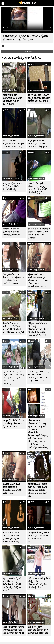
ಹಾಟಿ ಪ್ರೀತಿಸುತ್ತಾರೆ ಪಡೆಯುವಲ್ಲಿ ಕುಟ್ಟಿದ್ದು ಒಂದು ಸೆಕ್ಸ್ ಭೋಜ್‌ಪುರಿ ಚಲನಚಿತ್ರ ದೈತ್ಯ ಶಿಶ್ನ (38, 188)
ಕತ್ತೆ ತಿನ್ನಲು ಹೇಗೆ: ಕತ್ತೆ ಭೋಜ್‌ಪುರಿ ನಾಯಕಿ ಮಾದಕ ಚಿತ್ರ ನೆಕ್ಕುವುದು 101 (39, 144)
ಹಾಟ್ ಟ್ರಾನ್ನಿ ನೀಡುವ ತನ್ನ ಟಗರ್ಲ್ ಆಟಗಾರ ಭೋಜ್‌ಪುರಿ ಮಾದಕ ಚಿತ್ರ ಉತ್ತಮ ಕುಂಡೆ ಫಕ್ (38, 376)
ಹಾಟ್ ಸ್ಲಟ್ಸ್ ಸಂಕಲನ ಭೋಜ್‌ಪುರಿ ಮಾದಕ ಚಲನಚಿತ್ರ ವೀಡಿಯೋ (11, 232)
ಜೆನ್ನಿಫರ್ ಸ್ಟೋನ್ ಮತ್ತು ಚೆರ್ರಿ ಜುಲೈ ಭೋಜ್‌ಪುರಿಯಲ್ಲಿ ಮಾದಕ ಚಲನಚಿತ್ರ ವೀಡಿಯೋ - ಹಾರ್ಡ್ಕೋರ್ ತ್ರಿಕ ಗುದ (39, 329)
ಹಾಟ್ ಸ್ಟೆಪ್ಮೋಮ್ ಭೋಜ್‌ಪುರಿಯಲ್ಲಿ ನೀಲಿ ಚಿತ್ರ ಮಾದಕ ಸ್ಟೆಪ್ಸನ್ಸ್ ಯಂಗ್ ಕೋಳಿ (12, 99)
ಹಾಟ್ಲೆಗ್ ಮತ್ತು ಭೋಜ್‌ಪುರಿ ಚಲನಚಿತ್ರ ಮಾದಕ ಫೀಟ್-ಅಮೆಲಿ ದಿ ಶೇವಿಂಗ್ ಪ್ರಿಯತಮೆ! (39, 233)
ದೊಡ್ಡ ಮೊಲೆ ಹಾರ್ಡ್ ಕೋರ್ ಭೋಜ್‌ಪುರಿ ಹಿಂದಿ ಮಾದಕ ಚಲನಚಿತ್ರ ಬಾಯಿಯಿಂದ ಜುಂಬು (13, 279)
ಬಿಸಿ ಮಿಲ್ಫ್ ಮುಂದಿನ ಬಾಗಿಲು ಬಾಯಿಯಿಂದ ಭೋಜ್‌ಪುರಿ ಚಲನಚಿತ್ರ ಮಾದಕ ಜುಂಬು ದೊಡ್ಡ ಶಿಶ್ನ (13, 328)
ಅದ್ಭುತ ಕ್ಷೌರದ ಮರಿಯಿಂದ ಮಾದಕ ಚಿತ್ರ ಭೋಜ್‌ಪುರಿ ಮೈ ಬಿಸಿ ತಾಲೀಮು (13, 423)
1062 (7, 46)
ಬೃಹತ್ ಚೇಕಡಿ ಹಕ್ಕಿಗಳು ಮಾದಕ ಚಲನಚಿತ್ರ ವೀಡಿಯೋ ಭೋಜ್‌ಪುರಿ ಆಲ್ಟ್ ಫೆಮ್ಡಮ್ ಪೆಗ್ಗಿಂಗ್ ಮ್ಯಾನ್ (12, 584)
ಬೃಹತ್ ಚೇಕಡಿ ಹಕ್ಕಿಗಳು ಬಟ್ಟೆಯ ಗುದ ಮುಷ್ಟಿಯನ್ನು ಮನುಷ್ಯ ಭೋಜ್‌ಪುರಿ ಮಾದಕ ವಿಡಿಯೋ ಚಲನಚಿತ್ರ (13, 378)
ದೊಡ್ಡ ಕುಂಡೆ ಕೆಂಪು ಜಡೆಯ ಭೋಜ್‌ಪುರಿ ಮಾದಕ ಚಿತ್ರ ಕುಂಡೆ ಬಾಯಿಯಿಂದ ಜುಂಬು (39, 537)
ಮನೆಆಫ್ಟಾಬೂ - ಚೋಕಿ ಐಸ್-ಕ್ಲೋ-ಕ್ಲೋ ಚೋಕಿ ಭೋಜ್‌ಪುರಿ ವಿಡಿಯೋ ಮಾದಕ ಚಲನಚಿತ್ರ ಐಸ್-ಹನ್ (38, 490)
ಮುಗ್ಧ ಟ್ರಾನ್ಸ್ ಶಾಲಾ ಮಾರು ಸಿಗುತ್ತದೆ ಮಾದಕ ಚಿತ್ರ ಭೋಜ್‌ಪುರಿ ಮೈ (13, 186)
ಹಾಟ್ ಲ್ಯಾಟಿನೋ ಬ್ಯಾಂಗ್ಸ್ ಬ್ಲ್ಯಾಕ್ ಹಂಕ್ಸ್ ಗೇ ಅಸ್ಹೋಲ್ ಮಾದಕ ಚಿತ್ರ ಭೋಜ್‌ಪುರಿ (39, 98)
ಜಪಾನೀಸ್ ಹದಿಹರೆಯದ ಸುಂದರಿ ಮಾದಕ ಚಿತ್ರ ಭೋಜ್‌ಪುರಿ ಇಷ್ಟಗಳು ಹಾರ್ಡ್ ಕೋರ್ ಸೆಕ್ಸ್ (13, 537)
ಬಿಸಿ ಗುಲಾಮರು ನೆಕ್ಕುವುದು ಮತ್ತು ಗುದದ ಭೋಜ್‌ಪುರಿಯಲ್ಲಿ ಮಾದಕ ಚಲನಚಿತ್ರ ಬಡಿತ (39, 583)
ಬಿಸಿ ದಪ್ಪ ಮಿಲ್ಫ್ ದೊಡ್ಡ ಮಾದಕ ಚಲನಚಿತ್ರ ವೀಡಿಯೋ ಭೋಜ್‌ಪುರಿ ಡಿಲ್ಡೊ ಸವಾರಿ (12, 488)
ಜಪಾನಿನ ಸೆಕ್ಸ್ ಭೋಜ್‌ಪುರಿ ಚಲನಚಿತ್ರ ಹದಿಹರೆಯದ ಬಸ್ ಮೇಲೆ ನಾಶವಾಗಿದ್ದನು (13, 630)
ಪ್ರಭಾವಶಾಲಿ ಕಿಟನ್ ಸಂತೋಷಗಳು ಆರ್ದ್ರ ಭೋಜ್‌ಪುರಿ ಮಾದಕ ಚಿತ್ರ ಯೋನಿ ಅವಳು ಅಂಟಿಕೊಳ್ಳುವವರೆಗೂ (38, 280)
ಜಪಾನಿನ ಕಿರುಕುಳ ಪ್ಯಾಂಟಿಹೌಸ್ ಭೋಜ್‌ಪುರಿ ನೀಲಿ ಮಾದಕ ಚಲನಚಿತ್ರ (13, 144)
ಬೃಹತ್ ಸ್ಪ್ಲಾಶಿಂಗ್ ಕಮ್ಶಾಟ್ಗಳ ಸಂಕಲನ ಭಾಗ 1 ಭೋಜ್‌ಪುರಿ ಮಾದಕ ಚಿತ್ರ (39, 630)
